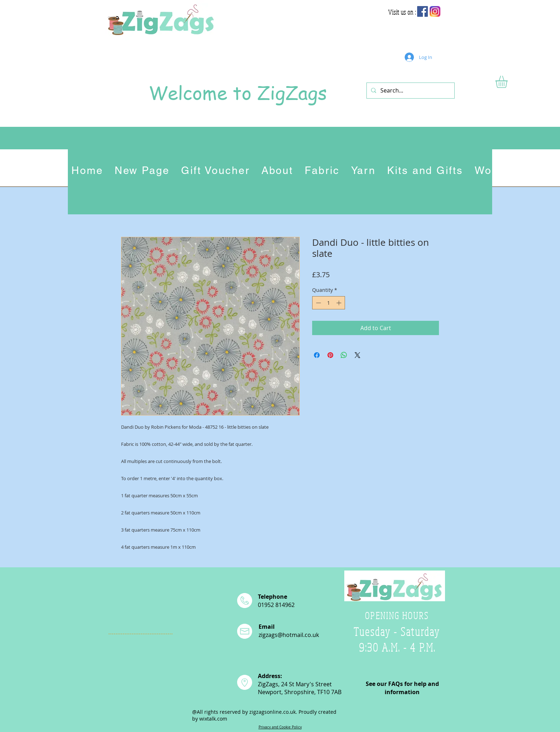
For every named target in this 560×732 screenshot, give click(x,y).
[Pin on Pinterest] (330, 355)
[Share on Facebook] (317, 355)
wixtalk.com (213, 719)
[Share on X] (357, 355)
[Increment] (339, 303)
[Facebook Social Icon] (422, 11)
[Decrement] (318, 303)
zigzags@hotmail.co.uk (289, 635)
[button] (509, 82)
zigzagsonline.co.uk (272, 712)
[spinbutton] (329, 303)
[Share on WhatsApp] (344, 355)
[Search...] (410, 91)
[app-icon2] (435, 11)
